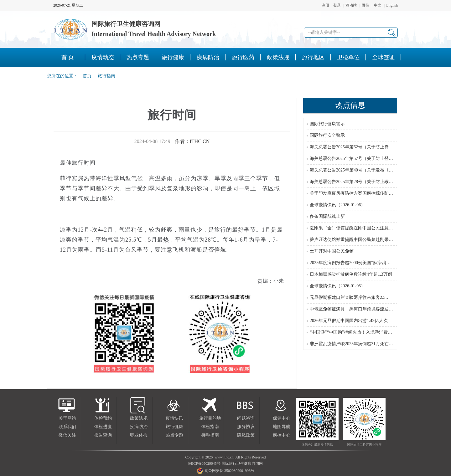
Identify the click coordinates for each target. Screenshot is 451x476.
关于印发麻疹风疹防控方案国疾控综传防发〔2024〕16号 (365, 193)
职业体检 (139, 435)
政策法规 (139, 418)
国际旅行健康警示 (327, 124)
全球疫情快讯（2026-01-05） (337, 286)
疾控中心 (282, 435)
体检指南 (210, 427)
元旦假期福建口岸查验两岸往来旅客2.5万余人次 (356, 297)
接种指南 (210, 435)
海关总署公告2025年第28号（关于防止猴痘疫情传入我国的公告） (373, 182)
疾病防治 (139, 427)
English (392, 5)
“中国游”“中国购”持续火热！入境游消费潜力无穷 (358, 332)
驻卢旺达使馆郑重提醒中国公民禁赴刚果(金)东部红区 (362, 240)
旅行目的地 (210, 418)
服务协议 (246, 427)
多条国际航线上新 (327, 216)
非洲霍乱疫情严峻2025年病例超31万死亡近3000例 (358, 344)
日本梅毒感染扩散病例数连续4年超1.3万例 (351, 274)
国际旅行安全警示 (327, 135)
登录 (337, 5)
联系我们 (67, 427)
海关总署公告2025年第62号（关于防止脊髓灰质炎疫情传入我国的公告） (380, 147)
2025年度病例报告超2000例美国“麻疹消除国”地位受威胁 (364, 263)
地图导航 (282, 427)
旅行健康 (174, 427)
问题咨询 (246, 418)
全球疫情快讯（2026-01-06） (337, 205)
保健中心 (282, 418)
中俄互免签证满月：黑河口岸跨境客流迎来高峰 (356, 309)
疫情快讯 (174, 418)
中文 (378, 5)
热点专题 (174, 435)
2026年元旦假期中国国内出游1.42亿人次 (349, 321)
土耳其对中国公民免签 (332, 251)
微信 (365, 5)
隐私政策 (246, 435)
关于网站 (67, 418)
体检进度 (103, 427)
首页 (85, 76)
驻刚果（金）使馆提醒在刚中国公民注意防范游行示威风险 (367, 228)
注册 (325, 5)
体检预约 (103, 418)
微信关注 (67, 435)
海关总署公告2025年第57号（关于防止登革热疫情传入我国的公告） (376, 159)
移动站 (351, 5)
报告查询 (103, 435)
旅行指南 (106, 76)
